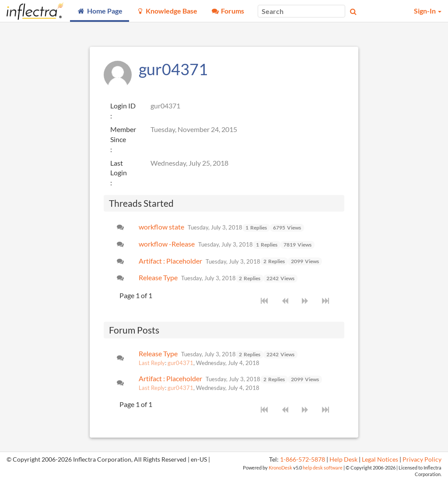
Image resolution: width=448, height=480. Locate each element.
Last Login (119, 168)
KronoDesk (280, 468)
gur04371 (180, 363)
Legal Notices (380, 459)
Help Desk (343, 459)
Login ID (123, 106)
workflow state (161, 227)
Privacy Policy (422, 459)
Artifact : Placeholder (170, 261)
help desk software (323, 468)
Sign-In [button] (428, 11)
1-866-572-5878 (303, 459)
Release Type (158, 277)
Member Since (123, 134)
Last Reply (152, 363)
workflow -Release (167, 244)
